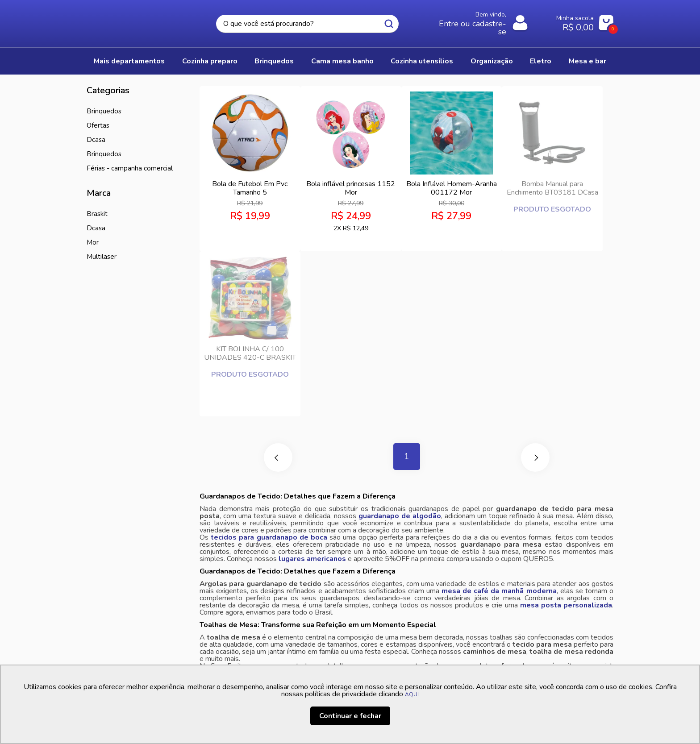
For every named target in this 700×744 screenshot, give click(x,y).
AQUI (412, 694)
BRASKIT (97, 214)
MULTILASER (102, 257)
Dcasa (96, 228)
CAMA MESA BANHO (342, 61)
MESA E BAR (587, 61)
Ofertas (98, 125)
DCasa (96, 140)
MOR (93, 242)
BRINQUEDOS (274, 61)
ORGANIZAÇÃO (492, 61)
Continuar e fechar (350, 716)
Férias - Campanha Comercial (130, 168)
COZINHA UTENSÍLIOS (422, 61)
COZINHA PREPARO (210, 61)
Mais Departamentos (129, 61)
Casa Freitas (136, 21)
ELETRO (541, 61)
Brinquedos (104, 154)
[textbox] (307, 24)
